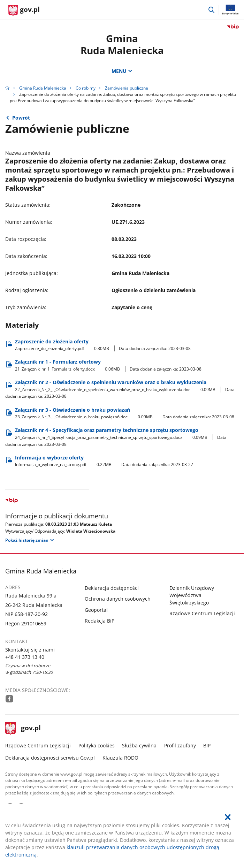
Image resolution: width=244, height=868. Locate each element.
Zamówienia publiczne (127, 88)
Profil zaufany (180, 745)
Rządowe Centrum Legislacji (202, 613)
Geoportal (96, 610)
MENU (122, 71)
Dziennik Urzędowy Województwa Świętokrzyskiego (192, 595)
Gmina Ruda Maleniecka (43, 88)
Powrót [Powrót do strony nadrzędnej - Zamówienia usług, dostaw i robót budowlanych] (21, 118)
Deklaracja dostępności (112, 588)
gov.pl (23, 729)
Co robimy (86, 88)
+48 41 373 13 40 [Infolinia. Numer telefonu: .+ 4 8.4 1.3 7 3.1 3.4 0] (25, 657)
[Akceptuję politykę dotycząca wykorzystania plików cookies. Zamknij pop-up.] (228, 817)
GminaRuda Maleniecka (122, 44)
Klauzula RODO (120, 758)
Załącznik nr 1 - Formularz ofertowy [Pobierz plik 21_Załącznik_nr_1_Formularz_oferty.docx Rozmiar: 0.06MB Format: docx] (108, 365)
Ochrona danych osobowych (118, 599)
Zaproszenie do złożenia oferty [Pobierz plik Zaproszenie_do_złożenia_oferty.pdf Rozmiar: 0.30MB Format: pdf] (103, 345)
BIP (207, 745)
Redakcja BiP (100, 621)
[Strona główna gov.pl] (24, 10)
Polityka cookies (97, 745)
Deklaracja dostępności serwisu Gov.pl (50, 758)
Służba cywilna (139, 745)
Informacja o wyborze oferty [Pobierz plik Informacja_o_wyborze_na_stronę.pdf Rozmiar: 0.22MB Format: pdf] (104, 461)
